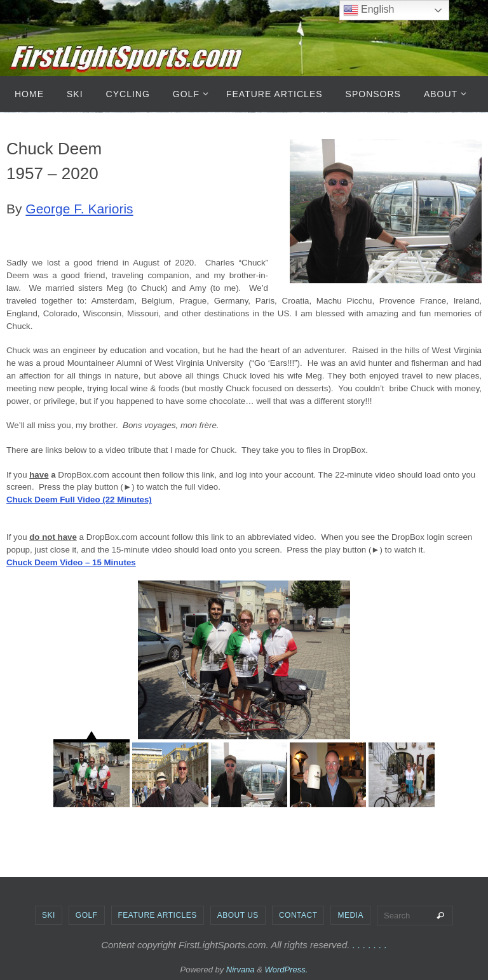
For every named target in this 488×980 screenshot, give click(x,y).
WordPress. (287, 970)
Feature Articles (158, 915)
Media (350, 915)
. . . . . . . (370, 945)
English (369, 10)
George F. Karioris (79, 209)
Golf (87, 915)
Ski (49, 915)
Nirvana (241, 970)
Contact (298, 915)
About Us (238, 915)
